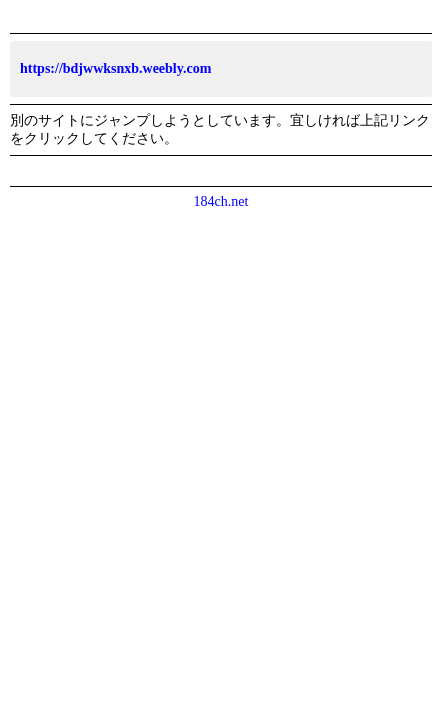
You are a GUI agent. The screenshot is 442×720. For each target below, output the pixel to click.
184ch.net (221, 201)
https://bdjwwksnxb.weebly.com (115, 68)
